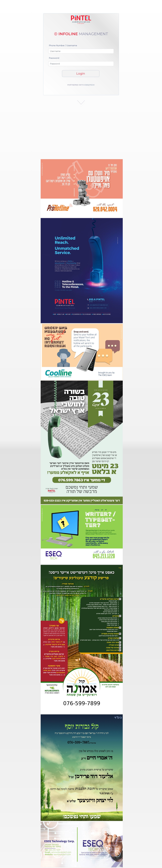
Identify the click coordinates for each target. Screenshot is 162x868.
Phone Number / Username (63, 46)
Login (81, 74)
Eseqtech (90, 85)
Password (54, 58)
